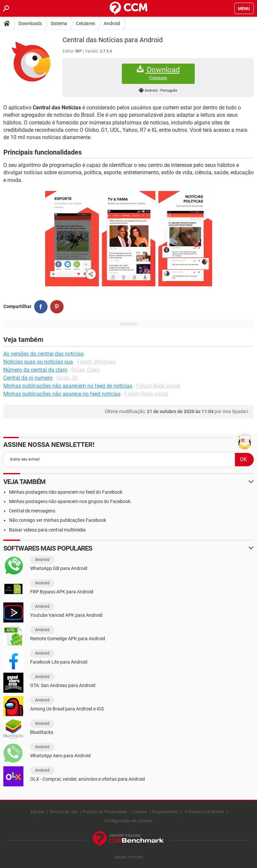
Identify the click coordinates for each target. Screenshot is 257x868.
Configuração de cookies (128, 821)
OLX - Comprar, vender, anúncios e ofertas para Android (88, 779)
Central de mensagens (32, 511)
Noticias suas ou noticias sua (38, 362)
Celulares (85, 23)
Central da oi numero (28, 378)
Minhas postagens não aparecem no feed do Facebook (66, 492)
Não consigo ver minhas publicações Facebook (58, 520)
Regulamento (165, 812)
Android (112, 23)
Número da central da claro (35, 370)
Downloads (30, 23)
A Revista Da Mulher (204, 812)
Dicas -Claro (85, 370)
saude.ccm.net (129, 857)
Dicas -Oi (67, 378)
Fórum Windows (96, 362)
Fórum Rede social (158, 386)
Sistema (59, 23)
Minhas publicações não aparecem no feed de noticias (68, 386)
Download (158, 73)
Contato (140, 812)
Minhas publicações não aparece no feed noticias (62, 394)
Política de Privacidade (105, 812)
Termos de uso (63, 812)
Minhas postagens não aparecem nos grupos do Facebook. (70, 501)
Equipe (37, 812)
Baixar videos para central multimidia (47, 530)
